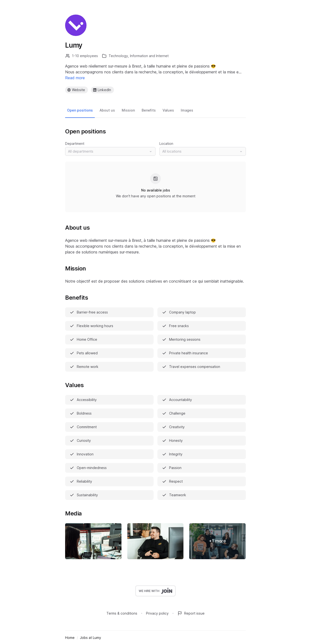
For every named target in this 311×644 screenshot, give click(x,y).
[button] (110, 151)
